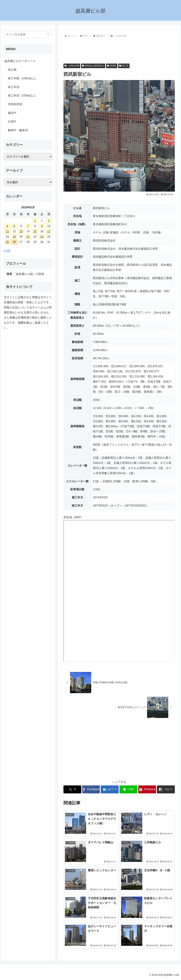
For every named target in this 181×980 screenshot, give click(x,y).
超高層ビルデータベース (20, 61)
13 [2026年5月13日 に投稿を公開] (21, 231)
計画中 (12, 122)
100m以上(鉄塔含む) (93, 66)
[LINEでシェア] (128, 789)
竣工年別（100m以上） (23, 96)
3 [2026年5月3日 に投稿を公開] (49, 221)
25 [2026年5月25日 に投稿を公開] (7, 242)
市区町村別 (15, 104)
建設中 (12, 113)
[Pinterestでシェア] (147, 789)
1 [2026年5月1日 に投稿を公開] (35, 221)
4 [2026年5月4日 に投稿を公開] (7, 226)
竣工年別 (14, 87)
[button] (166, 789)
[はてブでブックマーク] (110, 789)
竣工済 (124, 66)
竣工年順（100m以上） (23, 78)
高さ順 (12, 70)
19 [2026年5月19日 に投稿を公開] (14, 237)
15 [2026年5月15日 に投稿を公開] (35, 231)
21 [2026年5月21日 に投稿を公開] (28, 237)
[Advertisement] (119, 49)
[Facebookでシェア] (91, 789)
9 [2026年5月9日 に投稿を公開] (42, 226)
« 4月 (7, 251)
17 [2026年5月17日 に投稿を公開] (49, 231)
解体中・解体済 (18, 130)
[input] (28, 35)
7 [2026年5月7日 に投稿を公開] (28, 226)
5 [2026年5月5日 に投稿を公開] (14, 226)
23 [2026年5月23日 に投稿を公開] (42, 237)
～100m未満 (72, 66)
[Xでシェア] (72, 789)
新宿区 (112, 66)
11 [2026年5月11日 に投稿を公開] (7, 231)
